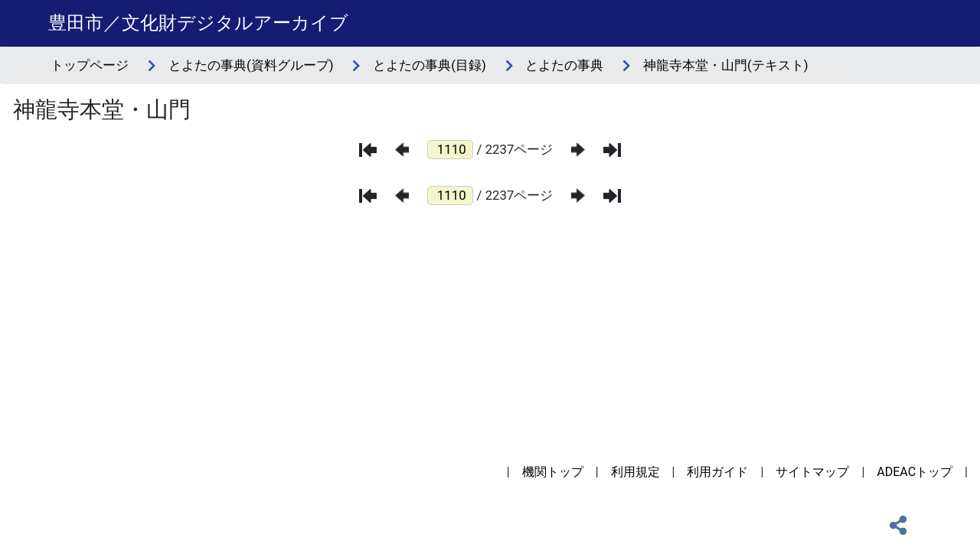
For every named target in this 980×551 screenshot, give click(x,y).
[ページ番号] (450, 150)
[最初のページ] (368, 150)
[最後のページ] (612, 150)
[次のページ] (578, 150)
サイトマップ (812, 472)
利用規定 (635, 472)
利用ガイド (717, 472)
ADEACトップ (915, 472)
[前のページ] (402, 150)
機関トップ (553, 472)
